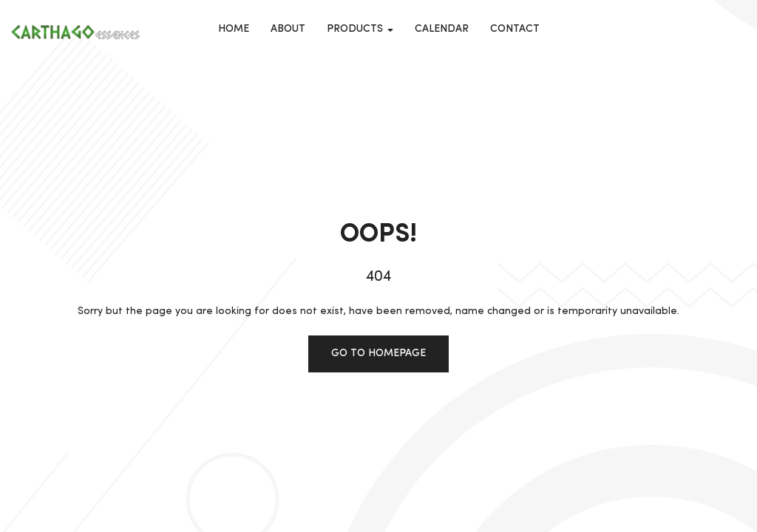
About (288, 29)
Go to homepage (378, 353)
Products (360, 29)
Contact (515, 29)
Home (234, 29)
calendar (442, 29)
